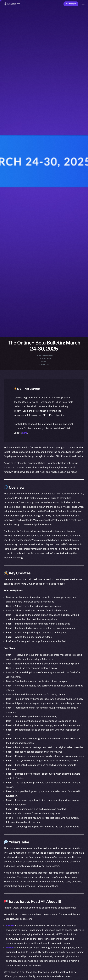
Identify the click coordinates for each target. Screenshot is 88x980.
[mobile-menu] (83, 4)
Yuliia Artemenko (44, 355)
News (44, 362)
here (25, 433)
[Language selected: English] (41, 976)
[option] (1, 974)
